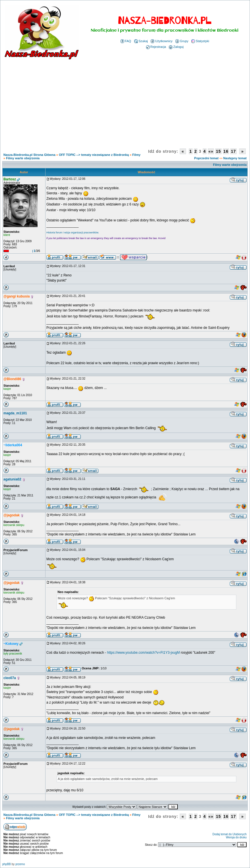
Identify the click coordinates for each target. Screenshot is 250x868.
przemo (20, 864)
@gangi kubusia (16, 296)
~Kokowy (11, 644)
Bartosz (10, 179)
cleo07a (10, 678)
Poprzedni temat (206, 158)
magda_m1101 (15, 413)
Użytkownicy (162, 41)
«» (211, 151)
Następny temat (235, 158)
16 (226, 151)
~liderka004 (13, 445)
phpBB (7, 864)
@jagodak (12, 515)
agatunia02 (12, 479)
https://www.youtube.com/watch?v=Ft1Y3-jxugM (143, 653)
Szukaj (141, 41)
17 (234, 151)
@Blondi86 (12, 379)
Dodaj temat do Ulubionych (230, 834)
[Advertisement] (125, 102)
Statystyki (200, 41)
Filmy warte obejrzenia (23, 158)
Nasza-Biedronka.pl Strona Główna (29, 155)
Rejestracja (156, 47)
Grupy (182, 41)
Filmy (136, 155)
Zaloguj (176, 47)
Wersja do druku (236, 837)
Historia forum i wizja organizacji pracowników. (73, 233)
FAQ (126, 41)
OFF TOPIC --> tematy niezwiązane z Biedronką (94, 155)
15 (218, 151)
